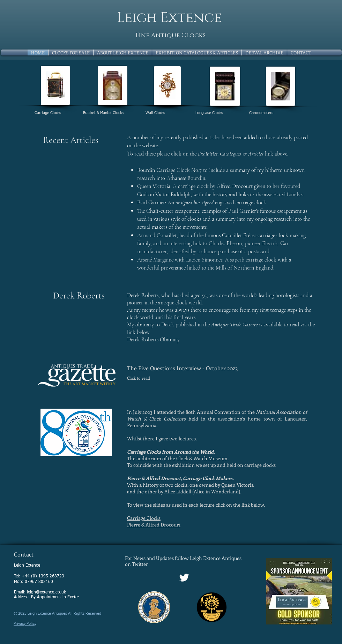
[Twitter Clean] (184, 578)
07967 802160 (39, 582)
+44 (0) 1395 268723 (43, 576)
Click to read (139, 378)
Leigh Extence (169, 18)
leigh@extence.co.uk (46, 592)
